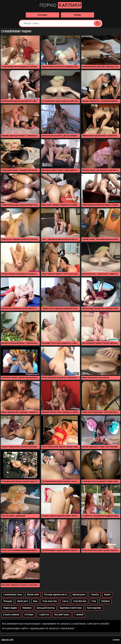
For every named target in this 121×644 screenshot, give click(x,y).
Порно (61, 5)
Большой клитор (46, 608)
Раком (107, 595)
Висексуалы (79, 595)
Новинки (27, 608)
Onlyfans (105, 601)
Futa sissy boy (50, 601)
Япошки (8, 601)
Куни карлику (94, 608)
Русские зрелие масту (56, 595)
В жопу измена (11, 615)
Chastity (95, 595)
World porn (23, 601)
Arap (35, 601)
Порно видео (10, 608)
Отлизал (29, 615)
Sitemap (116, 640)
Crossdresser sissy (13, 595)
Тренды (77, 15)
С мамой (79, 615)
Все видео (42, 15)
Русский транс (62, 615)
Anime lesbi (33, 595)
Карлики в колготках (71, 608)
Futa (94, 601)
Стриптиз (44, 615)
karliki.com (7, 640)
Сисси (65, 601)
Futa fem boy (80, 601)
